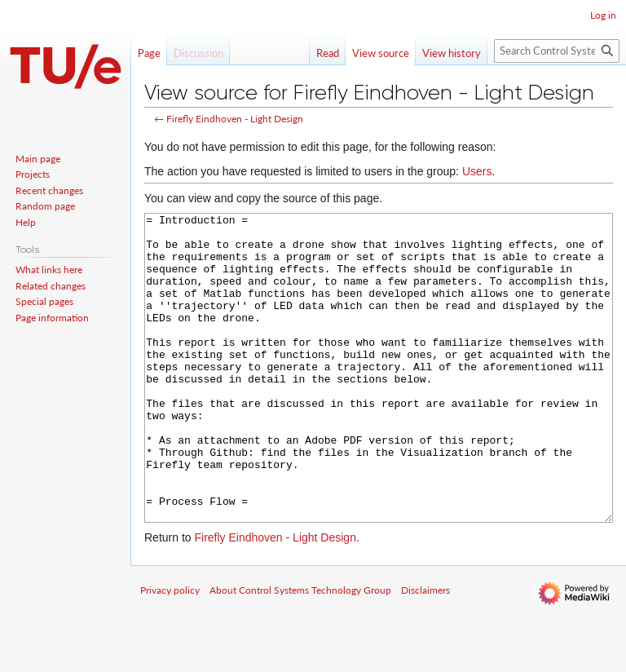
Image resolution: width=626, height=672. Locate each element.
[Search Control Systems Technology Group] (557, 51)
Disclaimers (425, 651)
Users (477, 171)
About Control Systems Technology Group (300, 651)
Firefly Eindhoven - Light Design (235, 119)
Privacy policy (170, 651)
